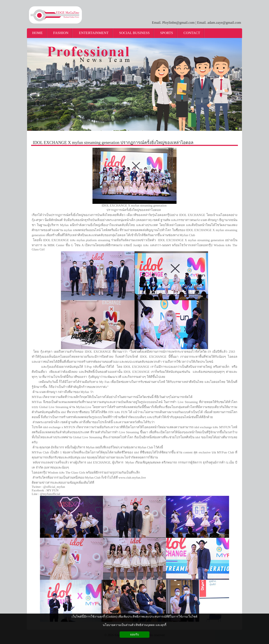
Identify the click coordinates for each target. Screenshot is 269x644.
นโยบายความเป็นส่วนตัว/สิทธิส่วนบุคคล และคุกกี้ (134, 625)
